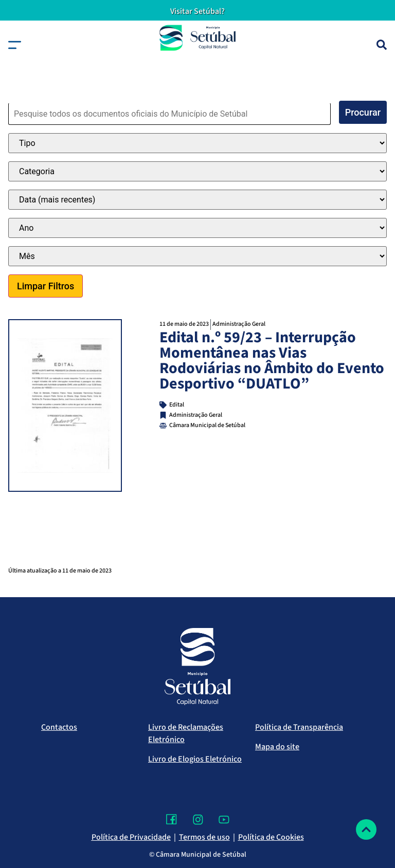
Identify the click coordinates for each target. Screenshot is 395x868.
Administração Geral (239, 324)
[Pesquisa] (382, 45)
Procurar (363, 112)
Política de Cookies (271, 837)
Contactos (59, 727)
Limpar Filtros (46, 286)
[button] (15, 45)
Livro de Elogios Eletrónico (195, 759)
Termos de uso (204, 837)
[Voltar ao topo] (366, 829)
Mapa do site (277, 747)
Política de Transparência (299, 727)
